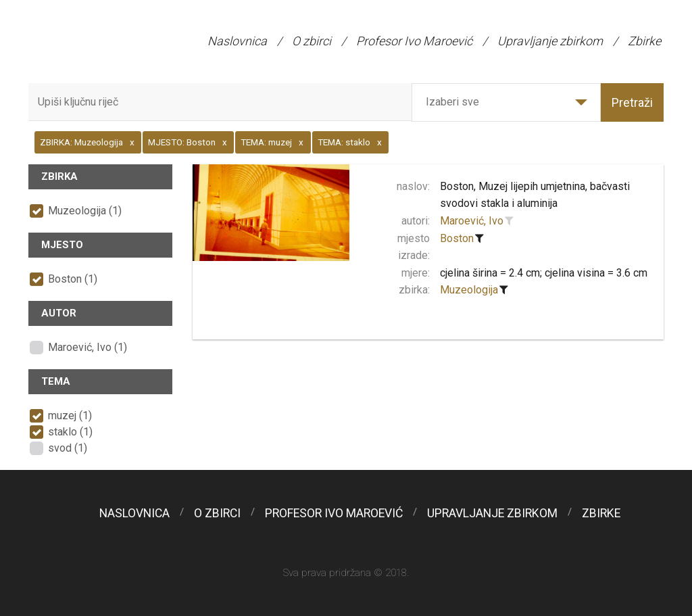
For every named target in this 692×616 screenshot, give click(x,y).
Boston (457, 238)
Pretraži (632, 102)
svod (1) (68, 448)
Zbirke (644, 41)
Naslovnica (237, 41)
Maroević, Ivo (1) (88, 347)
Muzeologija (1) (85, 211)
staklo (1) (70, 432)
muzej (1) (70, 416)
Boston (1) (73, 279)
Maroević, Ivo (472, 221)
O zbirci (312, 41)
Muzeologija (469, 290)
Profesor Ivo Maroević (414, 41)
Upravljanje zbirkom (550, 41)
